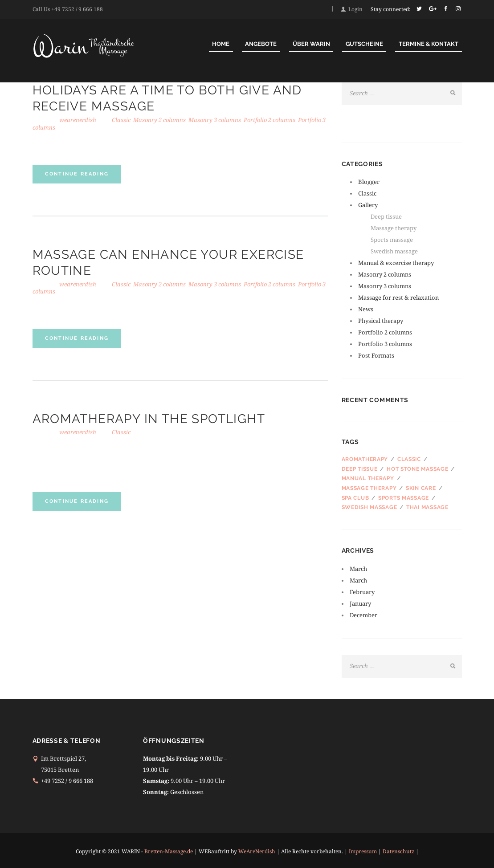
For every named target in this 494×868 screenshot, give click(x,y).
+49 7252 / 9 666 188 (77, 9)
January (367, 604)
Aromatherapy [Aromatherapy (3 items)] (365, 459)
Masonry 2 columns (159, 120)
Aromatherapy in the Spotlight (149, 419)
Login (355, 9)
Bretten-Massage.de (169, 852)
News (366, 309)
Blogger (369, 182)
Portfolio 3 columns (385, 344)
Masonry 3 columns (215, 120)
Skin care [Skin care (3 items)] (421, 488)
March (365, 569)
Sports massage (392, 240)
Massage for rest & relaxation (398, 298)
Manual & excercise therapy (396, 263)
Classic (121, 120)
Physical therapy (381, 321)
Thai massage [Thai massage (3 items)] (427, 507)
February (369, 592)
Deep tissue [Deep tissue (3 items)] (360, 469)
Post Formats (376, 356)
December (370, 615)
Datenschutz (398, 852)
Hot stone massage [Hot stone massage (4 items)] (417, 469)
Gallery (368, 205)
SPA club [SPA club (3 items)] (355, 498)
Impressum (363, 852)
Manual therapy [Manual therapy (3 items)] (368, 478)
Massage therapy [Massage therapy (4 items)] (369, 488)
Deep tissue (386, 217)
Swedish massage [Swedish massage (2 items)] (369, 507)
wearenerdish (78, 120)
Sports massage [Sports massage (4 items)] (404, 498)
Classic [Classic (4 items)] (409, 459)
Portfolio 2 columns (269, 120)
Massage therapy (394, 228)
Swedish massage (394, 251)
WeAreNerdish (257, 852)
